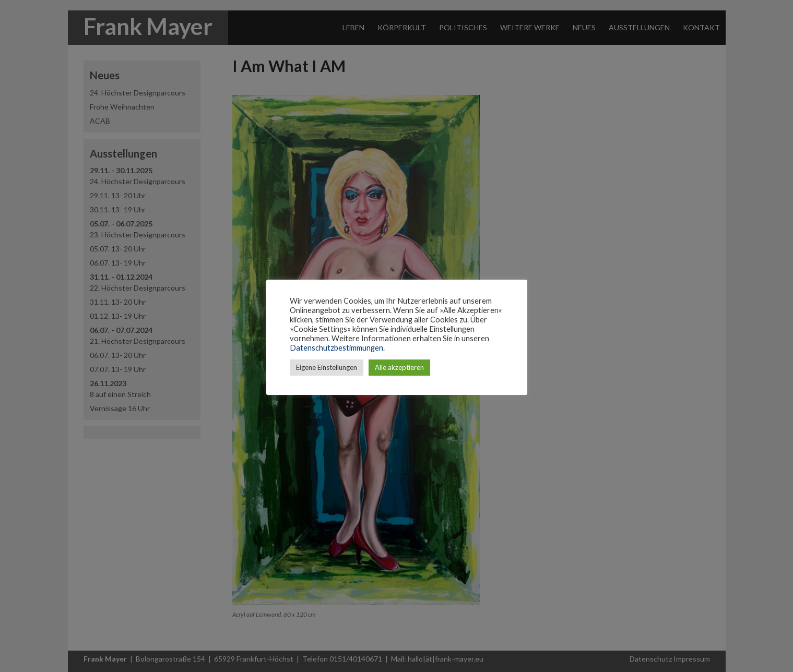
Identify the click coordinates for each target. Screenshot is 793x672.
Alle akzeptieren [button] (399, 367)
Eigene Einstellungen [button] (327, 367)
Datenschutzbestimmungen (336, 348)
